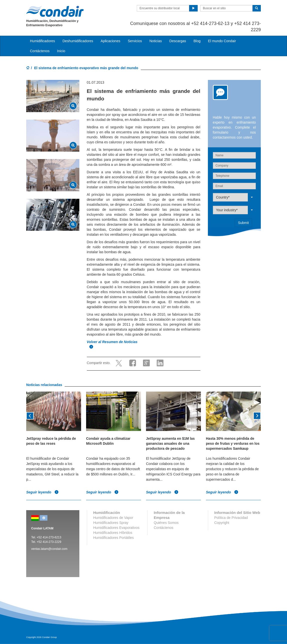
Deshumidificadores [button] (78, 41)
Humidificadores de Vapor (113, 518)
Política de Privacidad (231, 518)
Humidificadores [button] (42, 41)
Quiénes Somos (166, 523)
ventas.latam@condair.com (49, 549)
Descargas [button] (178, 41)
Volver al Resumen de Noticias (113, 342)
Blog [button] (197, 41)
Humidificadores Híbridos (113, 533)
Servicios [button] (135, 41)
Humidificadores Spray (111, 523)
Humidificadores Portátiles (114, 538)
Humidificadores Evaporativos (116, 528)
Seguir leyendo (42, 492)
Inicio (61, 51)
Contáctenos (40, 51)
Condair (55, 11)
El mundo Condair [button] (222, 41)
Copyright (222, 523)
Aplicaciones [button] (110, 41)
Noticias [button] (156, 41)
